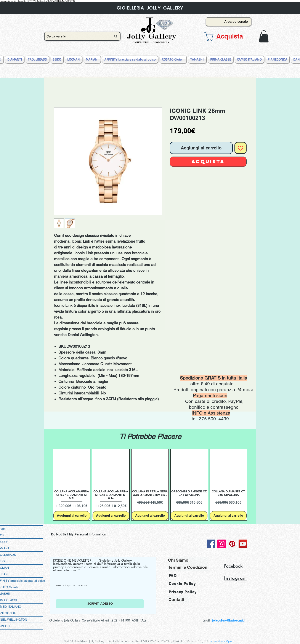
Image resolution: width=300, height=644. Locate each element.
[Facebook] (211, 544)
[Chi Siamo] (188, 560)
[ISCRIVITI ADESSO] (100, 604)
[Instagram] (222, 544)
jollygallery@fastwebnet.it (229, 620)
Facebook (233, 566)
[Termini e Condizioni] (188, 567)
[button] (227, 36)
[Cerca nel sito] (76, 36)
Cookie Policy (182, 584)
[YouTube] (243, 544)
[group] (150, 485)
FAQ (173, 576)
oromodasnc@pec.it (223, 641)
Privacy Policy (183, 592)
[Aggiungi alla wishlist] (241, 148)
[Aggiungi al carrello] (72, 516)
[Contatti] (179, 599)
